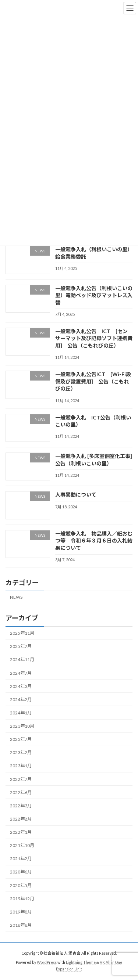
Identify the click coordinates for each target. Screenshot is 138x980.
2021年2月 (21, 859)
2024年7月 (21, 673)
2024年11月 (22, 660)
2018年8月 (21, 925)
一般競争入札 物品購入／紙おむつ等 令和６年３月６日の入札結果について (94, 541)
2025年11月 (22, 633)
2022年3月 (21, 806)
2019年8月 (21, 912)
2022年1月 (21, 832)
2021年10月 (22, 846)
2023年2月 (21, 753)
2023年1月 (21, 766)
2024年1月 (21, 713)
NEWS (16, 597)
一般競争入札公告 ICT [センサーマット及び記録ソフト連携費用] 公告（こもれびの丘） (94, 338)
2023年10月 (22, 726)
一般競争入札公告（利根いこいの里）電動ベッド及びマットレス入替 (94, 295)
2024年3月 (21, 686)
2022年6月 (21, 792)
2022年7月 (21, 779)
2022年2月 (21, 819)
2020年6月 (21, 872)
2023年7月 (21, 740)
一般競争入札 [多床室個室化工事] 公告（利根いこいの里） (96, 460)
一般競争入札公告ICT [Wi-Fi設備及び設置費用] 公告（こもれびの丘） (93, 382)
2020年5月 (21, 885)
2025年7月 (21, 647)
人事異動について (76, 495)
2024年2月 (21, 700)
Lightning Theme (81, 962)
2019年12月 (22, 899)
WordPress (47, 962)
